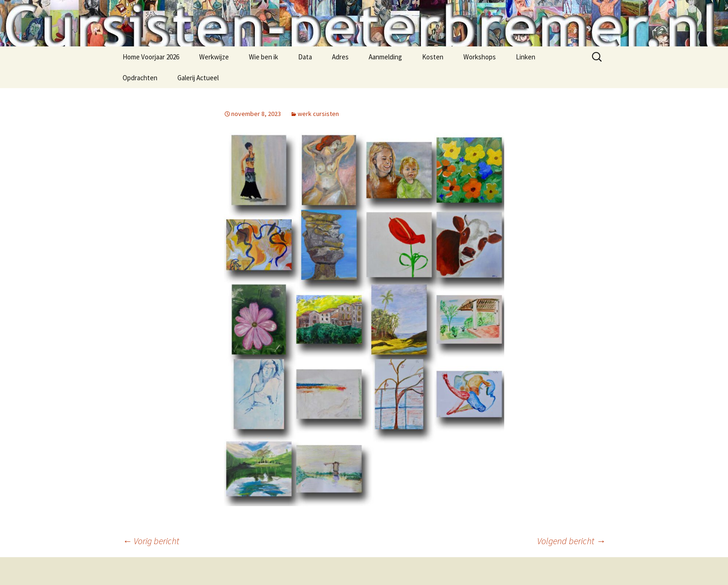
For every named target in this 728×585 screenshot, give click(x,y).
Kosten (433, 57)
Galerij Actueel (198, 78)
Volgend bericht (571, 541)
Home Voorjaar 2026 (151, 57)
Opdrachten (140, 78)
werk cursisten (318, 114)
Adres (340, 57)
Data (305, 57)
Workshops (480, 57)
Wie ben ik (263, 57)
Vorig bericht (151, 541)
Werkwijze (214, 57)
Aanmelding (385, 57)
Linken (526, 57)
